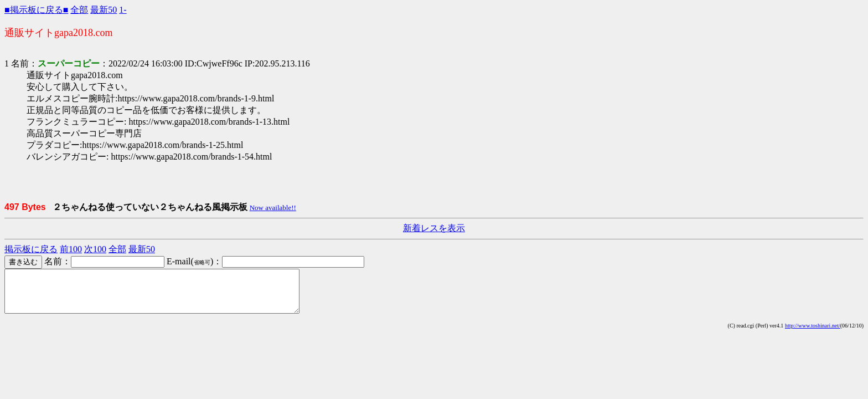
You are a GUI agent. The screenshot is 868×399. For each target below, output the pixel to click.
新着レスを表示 (434, 228)
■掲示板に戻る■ (36, 10)
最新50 (104, 10)
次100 (95, 249)
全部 (79, 10)
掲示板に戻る (31, 249)
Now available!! (273, 208)
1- (123, 10)
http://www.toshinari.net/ (813, 334)
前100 (71, 249)
